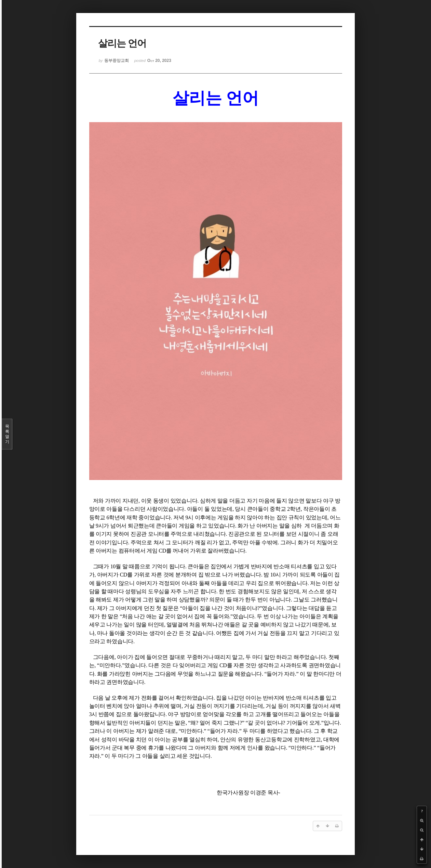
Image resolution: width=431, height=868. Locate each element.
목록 (7, 434)
